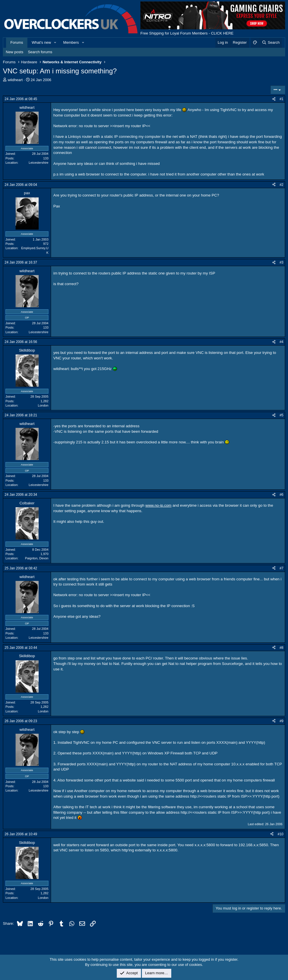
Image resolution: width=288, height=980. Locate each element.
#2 (282, 185)
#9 (282, 721)
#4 (282, 342)
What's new (41, 42)
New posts (15, 52)
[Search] (271, 43)
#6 (282, 495)
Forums (17, 42)
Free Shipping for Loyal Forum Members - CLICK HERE (187, 33)
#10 (281, 834)
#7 (282, 568)
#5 (282, 415)
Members (71, 42)
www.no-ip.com (158, 505)
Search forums (40, 52)
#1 (282, 99)
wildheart (15, 80)
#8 (282, 648)
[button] (55, 43)
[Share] (274, 99)
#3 (282, 262)
